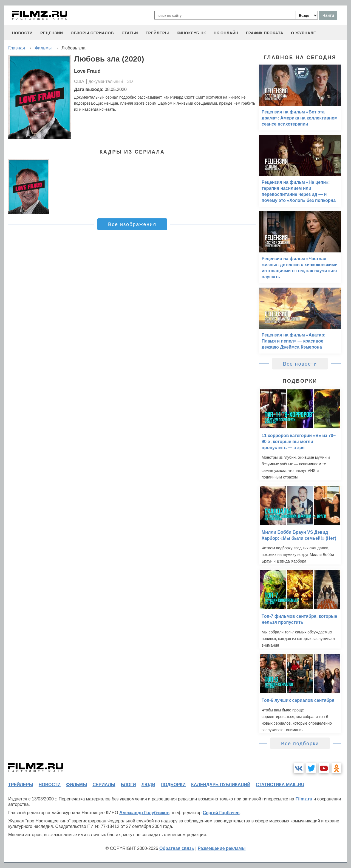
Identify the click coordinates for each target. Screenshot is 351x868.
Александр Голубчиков (144, 813)
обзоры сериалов (92, 33)
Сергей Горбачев (221, 813)
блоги (128, 785)
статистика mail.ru (280, 785)
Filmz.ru (304, 799)
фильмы (77, 785)
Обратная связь (177, 848)
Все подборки (300, 744)
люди (148, 785)
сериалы (104, 785)
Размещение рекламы (222, 848)
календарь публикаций (221, 785)
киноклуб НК (191, 33)
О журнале (304, 33)
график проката (265, 33)
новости (22, 33)
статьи (130, 33)
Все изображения (132, 224)
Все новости (300, 364)
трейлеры (157, 33)
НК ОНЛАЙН (226, 33)
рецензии (52, 33)
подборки (173, 785)
